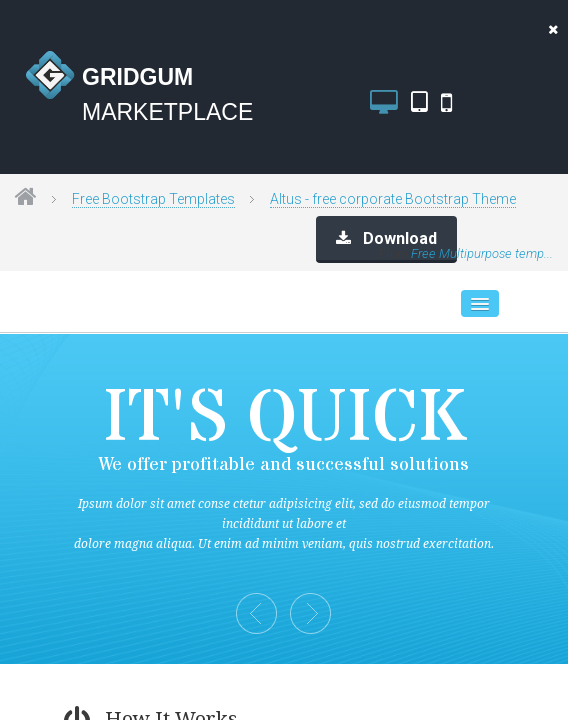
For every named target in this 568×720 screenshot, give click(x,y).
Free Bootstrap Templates (153, 199)
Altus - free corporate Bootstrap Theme (393, 199)
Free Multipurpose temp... (482, 253)
